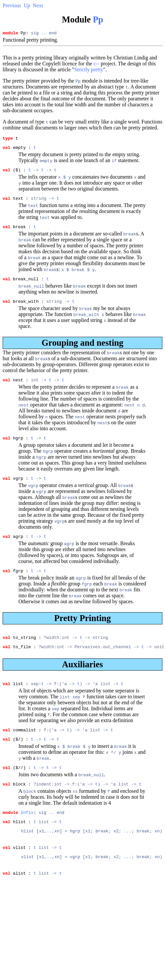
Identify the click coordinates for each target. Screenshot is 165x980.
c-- (96, 65)
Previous (12, 5)
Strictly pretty (89, 70)
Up (27, 5)
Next (38, 5)
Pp (98, 19)
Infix (27, 833)
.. (44, 34)
